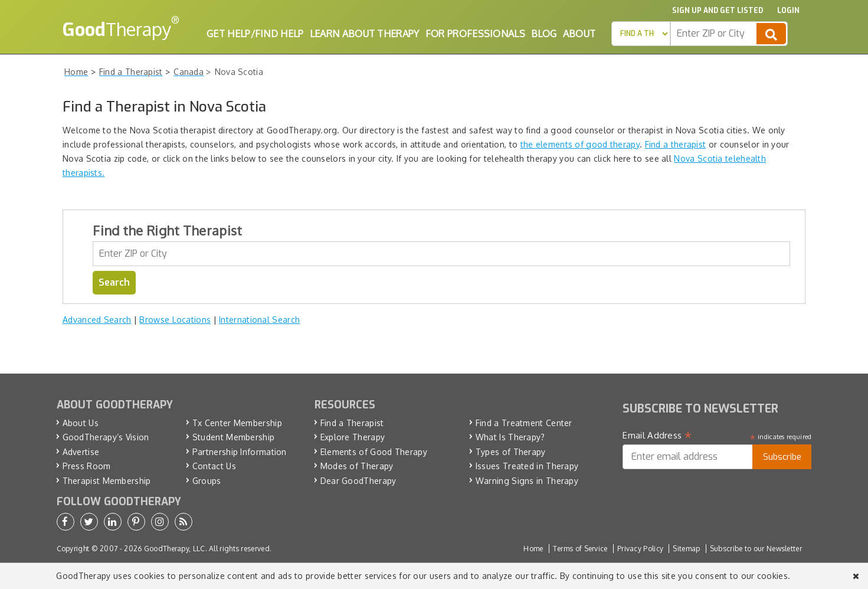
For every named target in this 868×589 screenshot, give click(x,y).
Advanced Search (97, 320)
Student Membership (233, 437)
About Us (81, 423)
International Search (259, 320)
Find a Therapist (352, 423)
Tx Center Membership (237, 423)
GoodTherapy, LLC (175, 549)
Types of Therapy (511, 452)
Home (533, 549)
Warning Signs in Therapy (527, 481)
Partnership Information (240, 452)
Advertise (81, 452)
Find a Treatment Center (524, 423)
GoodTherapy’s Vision (106, 437)
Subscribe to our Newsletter (756, 549)
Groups (207, 481)
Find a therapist (676, 144)
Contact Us (214, 466)
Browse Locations (175, 320)
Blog (544, 34)
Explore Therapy (353, 437)
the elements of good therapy (580, 144)
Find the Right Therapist (167, 230)
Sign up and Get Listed (718, 11)
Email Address (657, 436)
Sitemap (686, 549)
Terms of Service (580, 549)
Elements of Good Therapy (374, 452)
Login (788, 11)
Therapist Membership (107, 481)
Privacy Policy (640, 549)
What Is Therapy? (510, 437)
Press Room (87, 466)
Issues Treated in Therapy (527, 466)
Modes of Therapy (357, 466)
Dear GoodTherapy (358, 481)
